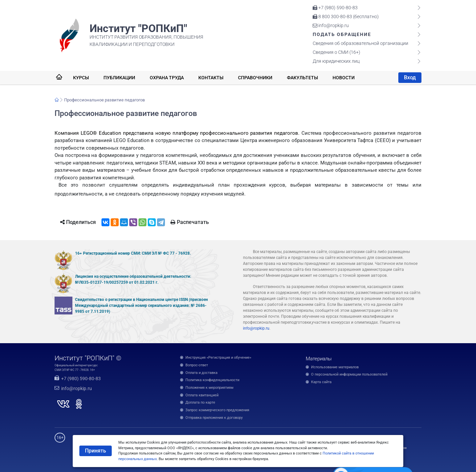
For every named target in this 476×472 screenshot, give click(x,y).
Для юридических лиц (336, 61)
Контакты (211, 78)
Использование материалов (335, 367)
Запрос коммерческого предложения (217, 410)
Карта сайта (321, 382)
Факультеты (302, 78)
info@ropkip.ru (331, 25)
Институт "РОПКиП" (138, 28)
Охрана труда (167, 78)
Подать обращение (342, 34)
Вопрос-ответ (197, 365)
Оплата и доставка (201, 373)
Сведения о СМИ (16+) (337, 52)
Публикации (119, 78)
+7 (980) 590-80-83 (335, 8)
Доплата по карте (200, 402)
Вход (410, 77)
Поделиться (78, 222)
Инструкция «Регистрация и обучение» (218, 358)
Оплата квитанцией (202, 395)
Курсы (81, 78)
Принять (96, 451)
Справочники (255, 78)
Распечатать (190, 222)
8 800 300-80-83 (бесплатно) (346, 17)
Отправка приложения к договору (214, 418)
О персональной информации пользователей (349, 374)
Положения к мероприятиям (209, 388)
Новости (344, 78)
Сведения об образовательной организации (360, 43)
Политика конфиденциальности (212, 380)
